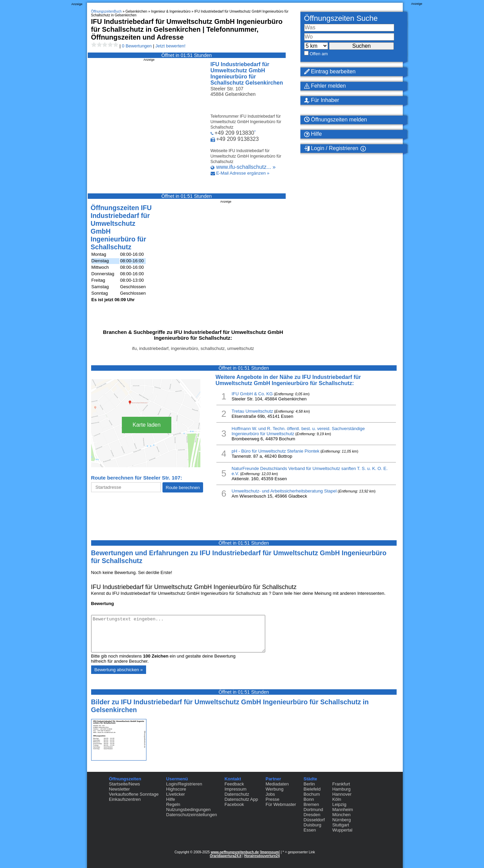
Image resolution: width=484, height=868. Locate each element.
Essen (310, 830)
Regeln (173, 804)
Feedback (234, 784)
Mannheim (343, 810)
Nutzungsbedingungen (188, 810)
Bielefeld (312, 789)
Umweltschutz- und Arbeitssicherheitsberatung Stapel (284, 491)
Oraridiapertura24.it (226, 856)
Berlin (309, 784)
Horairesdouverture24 (262, 856)
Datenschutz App (241, 799)
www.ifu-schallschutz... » (246, 167)
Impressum (236, 789)
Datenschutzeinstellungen (192, 815)
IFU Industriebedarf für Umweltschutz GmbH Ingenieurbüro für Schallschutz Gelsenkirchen (247, 73)
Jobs (270, 794)
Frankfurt (341, 784)
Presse (272, 799)
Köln (337, 799)
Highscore (176, 789)
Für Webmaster (281, 804)
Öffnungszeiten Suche (341, 18)
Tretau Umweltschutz (253, 411)
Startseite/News (124, 784)
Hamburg (341, 789)
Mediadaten (277, 784)
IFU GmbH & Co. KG (252, 394)
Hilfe (313, 134)
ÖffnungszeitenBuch (106, 11)
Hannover (342, 794)
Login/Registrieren (184, 784)
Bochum (312, 794)
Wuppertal (342, 830)
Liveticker (176, 794)
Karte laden (147, 425)
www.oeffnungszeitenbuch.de (235, 852)
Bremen (311, 804)
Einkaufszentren (125, 799)
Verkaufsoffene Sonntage (134, 794)
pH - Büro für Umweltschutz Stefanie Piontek (276, 451)
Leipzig (339, 804)
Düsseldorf (314, 820)
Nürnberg (341, 820)
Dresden (312, 815)
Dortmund (313, 810)
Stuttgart (340, 825)
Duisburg (312, 825)
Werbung (275, 789)
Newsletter (119, 789)
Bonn (309, 799)
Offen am (319, 54)
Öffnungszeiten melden (336, 120)
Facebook (234, 804)
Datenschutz (237, 794)
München (341, 815)
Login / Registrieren (331, 148)
